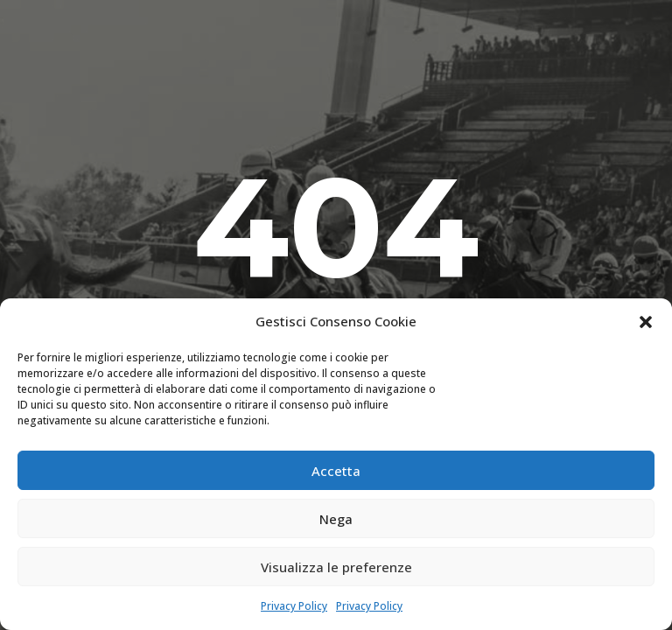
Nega (336, 519)
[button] (646, 322)
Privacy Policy (294, 606)
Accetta (336, 471)
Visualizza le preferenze (336, 567)
